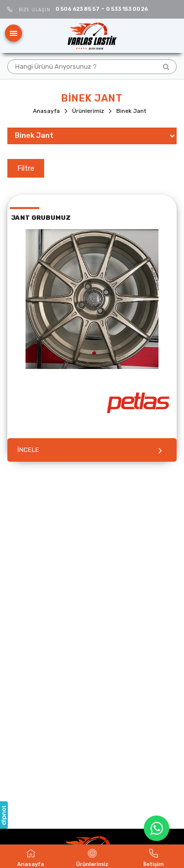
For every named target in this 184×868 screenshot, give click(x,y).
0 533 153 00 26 (127, 9)
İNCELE (28, 450)
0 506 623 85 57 (78, 9)
